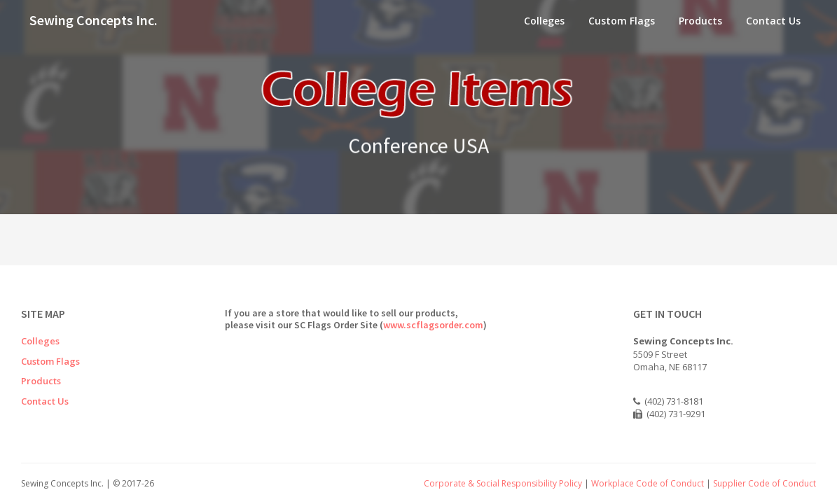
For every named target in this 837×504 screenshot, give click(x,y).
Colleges (544, 21)
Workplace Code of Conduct (648, 483)
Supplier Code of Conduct (765, 483)
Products (700, 21)
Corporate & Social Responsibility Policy (503, 483)
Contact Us (773, 21)
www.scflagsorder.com (433, 325)
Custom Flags (622, 21)
